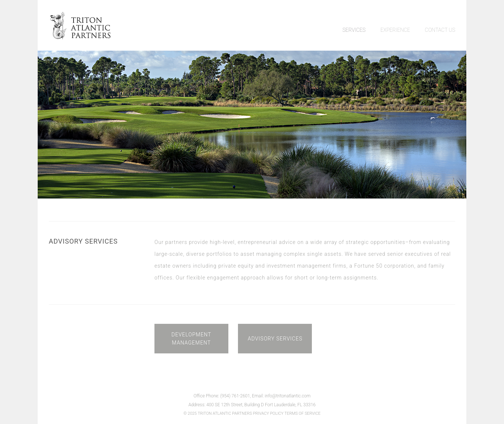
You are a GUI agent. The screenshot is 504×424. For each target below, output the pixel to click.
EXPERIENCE (395, 30)
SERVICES (354, 30)
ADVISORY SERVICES (275, 339)
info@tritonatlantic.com (288, 396)
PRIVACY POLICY (268, 413)
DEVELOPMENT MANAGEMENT (191, 339)
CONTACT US (440, 30)
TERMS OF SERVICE (303, 413)
